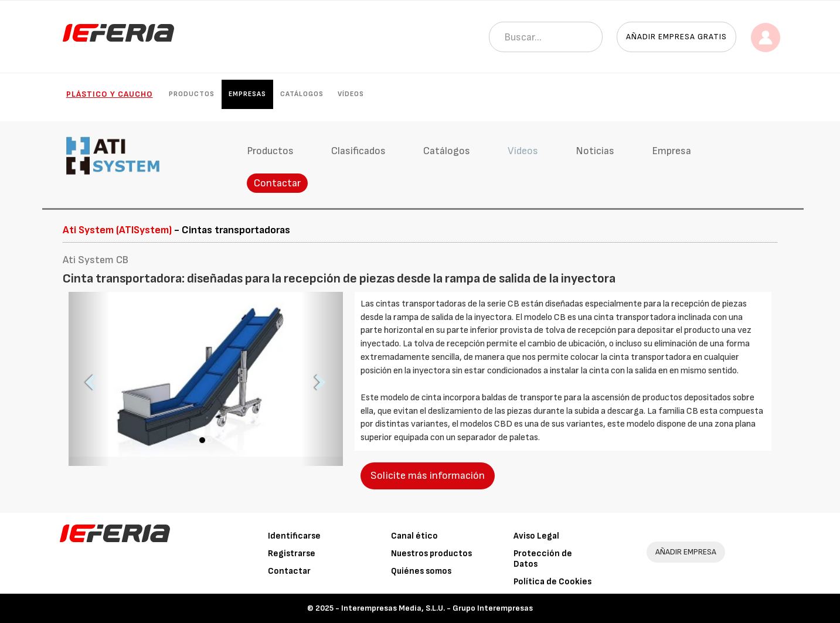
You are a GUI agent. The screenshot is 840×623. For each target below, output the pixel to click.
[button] (89, 379)
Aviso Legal (536, 536)
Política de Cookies (552, 582)
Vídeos (351, 94)
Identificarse (294, 536)
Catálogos (302, 94)
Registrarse (292, 554)
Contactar (277, 183)
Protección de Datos (543, 559)
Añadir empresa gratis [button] (676, 37)
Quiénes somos (421, 571)
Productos (192, 94)
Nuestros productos (431, 554)
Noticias (595, 151)
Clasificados (358, 151)
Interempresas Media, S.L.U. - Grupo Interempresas (437, 608)
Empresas (247, 94)
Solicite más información (428, 476)
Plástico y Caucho (110, 94)
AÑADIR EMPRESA (686, 552)
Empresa (671, 151)
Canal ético (414, 536)
